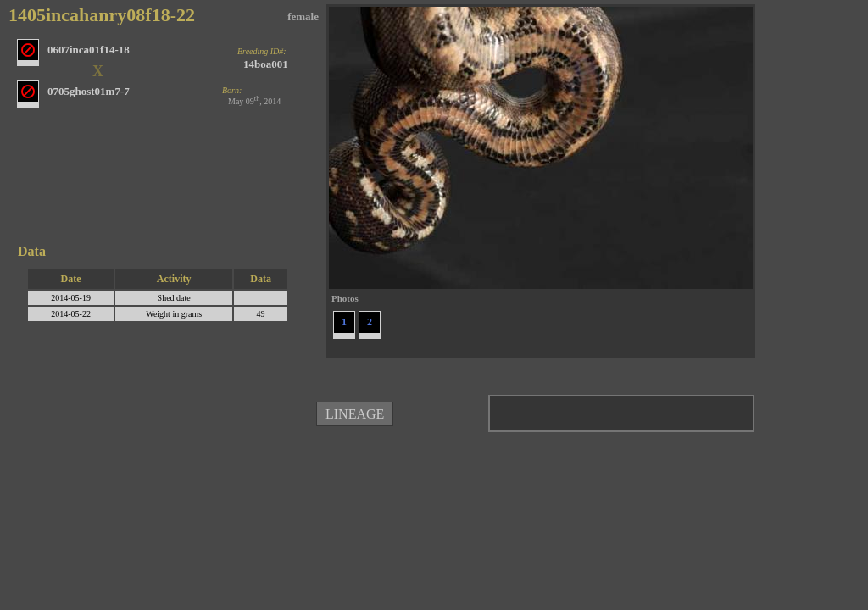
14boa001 (266, 64)
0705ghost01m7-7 (89, 91)
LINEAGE (355, 414)
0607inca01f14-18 (89, 50)
